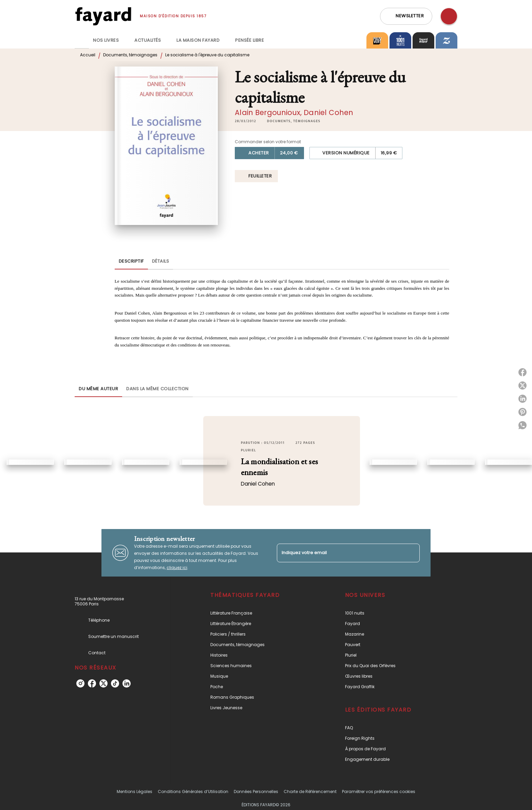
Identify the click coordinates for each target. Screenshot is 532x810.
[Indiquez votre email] (340, 553)
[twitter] (103, 683)
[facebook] (92, 683)
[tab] (82, 40)
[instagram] (80, 683)
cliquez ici (177, 568)
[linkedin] (127, 683)
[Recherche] (449, 16)
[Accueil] (103, 16)
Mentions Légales (135, 792)
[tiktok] (115, 683)
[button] (406, 16)
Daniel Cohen (328, 112)
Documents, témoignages (130, 55)
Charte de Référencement (310, 792)
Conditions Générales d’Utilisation (193, 792)
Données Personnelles (256, 792)
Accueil (88, 55)
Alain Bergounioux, (269, 112)
